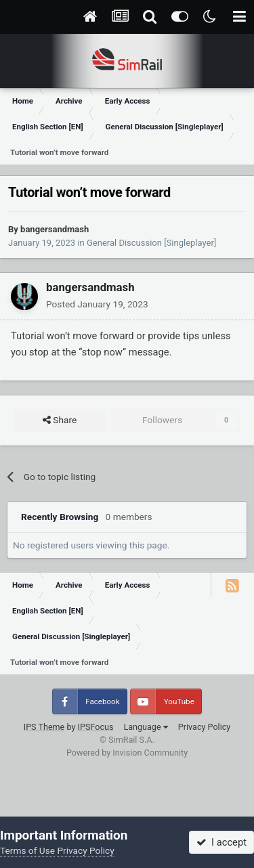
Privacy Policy (205, 727)
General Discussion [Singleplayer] (151, 243)
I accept (221, 842)
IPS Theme (44, 727)
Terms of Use (27, 850)
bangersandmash (55, 229)
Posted (97, 304)
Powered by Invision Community (127, 753)
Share (60, 420)
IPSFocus (96, 727)
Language (145, 727)
